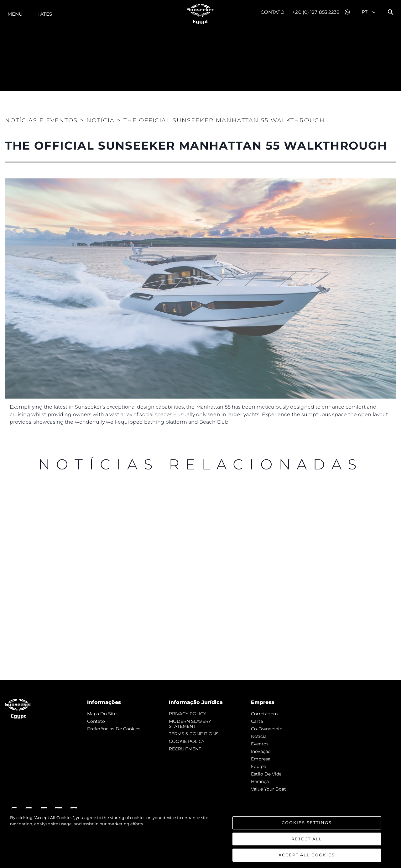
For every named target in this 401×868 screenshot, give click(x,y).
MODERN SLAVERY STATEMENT (190, 724)
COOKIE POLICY (187, 741)
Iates (45, 14)
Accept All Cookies (307, 855)
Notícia (101, 120)
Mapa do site (102, 714)
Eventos (260, 744)
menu (15, 14)
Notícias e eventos (41, 120)
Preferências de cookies (114, 729)
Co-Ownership (267, 729)
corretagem (264, 714)
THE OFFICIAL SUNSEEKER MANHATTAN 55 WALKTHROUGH (224, 120)
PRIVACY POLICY (187, 714)
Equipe (258, 766)
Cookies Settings (307, 823)
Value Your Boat (268, 789)
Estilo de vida (266, 774)
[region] (200, 838)
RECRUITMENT (185, 749)
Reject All (307, 839)
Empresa (261, 759)
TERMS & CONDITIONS (194, 734)
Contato (273, 12)
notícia (259, 736)
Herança (260, 781)
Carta (257, 721)
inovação (261, 751)
